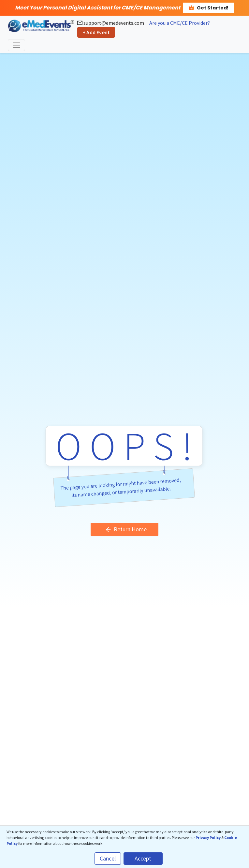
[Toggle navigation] (16, 45)
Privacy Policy (208, 838)
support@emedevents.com (111, 23)
